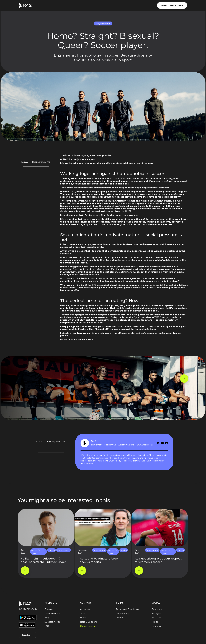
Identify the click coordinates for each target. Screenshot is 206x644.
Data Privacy (122, 613)
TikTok (155, 622)
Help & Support (88, 622)
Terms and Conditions (127, 609)
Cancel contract (88, 626)
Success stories (52, 622)
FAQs (47, 626)
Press (83, 618)
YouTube (156, 618)
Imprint (120, 618)
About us (85, 609)
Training (49, 609)
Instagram (157, 613)
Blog (47, 618)
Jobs (83, 613)
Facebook (157, 609)
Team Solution (52, 613)
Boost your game (172, 5)
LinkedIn (156, 626)
